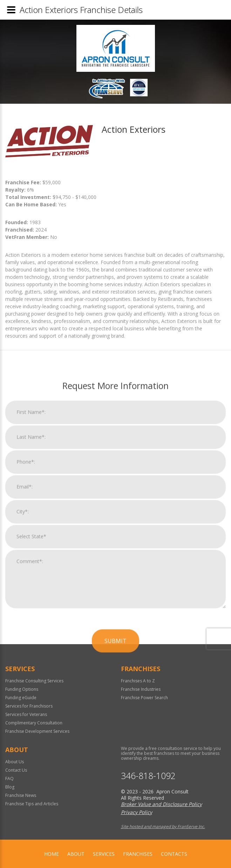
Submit (115, 802)
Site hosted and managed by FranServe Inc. (163, 826)
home (52, 854)
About (76, 854)
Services (104, 854)
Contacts (174, 854)
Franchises (138, 854)
